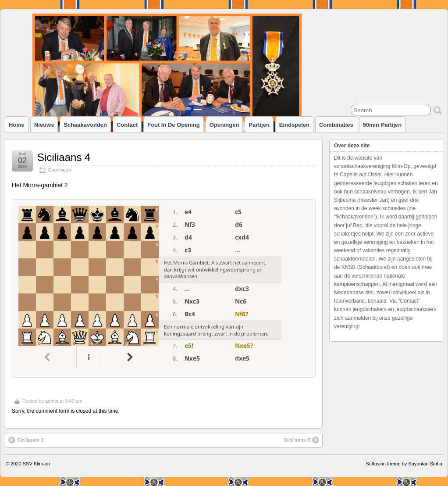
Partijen (259, 125)
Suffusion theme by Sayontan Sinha (404, 464)
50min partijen (382, 125)
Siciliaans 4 (64, 157)
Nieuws (44, 125)
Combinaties (336, 125)
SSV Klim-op (36, 464)
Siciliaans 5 (301, 440)
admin (52, 401)
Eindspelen (294, 125)
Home (17, 125)
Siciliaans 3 (26, 440)
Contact (127, 125)
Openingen (224, 125)
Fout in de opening (173, 125)
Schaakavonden (85, 125)
